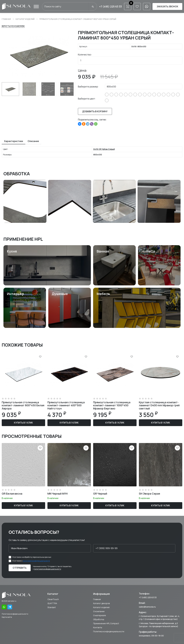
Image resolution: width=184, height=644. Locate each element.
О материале (100, 615)
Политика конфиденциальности (15, 614)
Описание (33, 141)
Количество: (85, 55)
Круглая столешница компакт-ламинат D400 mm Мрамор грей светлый (159, 405)
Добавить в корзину (95, 111)
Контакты (98, 627)
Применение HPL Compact (106, 623)
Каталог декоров (101, 603)
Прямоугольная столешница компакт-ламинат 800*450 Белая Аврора (23, 405)
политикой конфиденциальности (36, 561)
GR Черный (100, 494)
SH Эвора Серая (149, 494)
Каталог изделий (25, 19)
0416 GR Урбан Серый (104, 149)
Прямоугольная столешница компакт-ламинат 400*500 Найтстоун (66, 405)
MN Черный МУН (57, 494)
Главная (6, 19)
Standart (52, 607)
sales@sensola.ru (147, 607)
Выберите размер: (88, 87)
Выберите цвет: (87, 99)
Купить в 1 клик (23, 423)
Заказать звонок (167, 6)
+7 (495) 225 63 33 (110, 6)
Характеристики (14, 141)
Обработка (99, 619)
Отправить (20, 568)
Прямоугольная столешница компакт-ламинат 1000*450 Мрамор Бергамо (112, 405)
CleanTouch (53, 599)
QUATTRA (52, 603)
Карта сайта (7, 617)
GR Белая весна (12, 494)
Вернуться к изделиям (13, 26)
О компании (99, 611)
